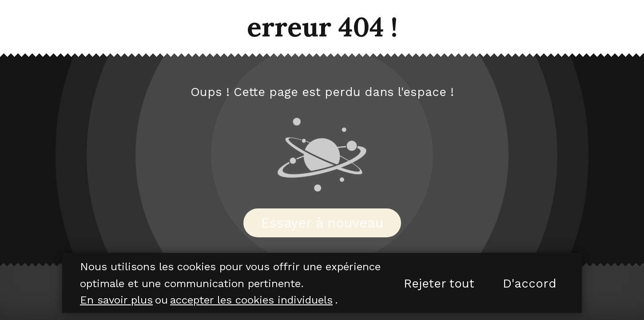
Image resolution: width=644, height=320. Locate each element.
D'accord (530, 284)
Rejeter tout (439, 284)
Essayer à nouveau (322, 223)
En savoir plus (116, 300)
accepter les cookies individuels (251, 300)
